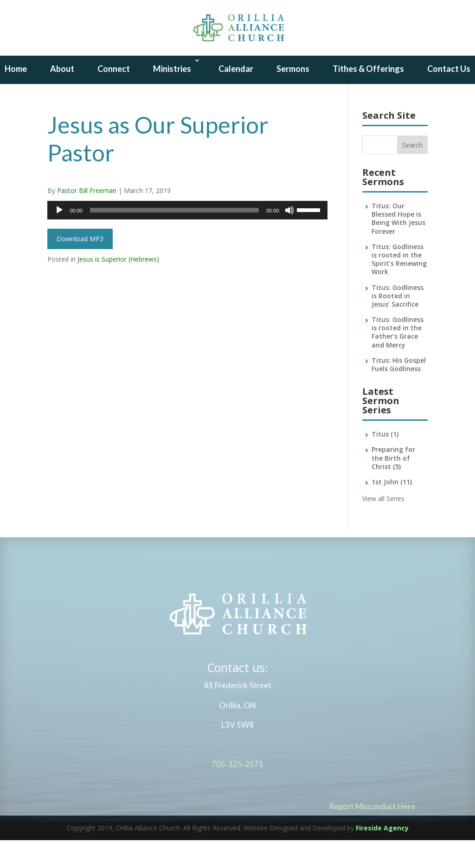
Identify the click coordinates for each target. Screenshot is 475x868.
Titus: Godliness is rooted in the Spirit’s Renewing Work (399, 287)
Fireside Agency (382, 856)
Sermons (293, 96)
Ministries (172, 96)
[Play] (59, 238)
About (62, 96)
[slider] (174, 238)
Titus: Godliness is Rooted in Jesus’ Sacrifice (398, 324)
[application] (187, 238)
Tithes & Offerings (368, 96)
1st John (392, 510)
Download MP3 (80, 267)
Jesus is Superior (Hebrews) (118, 287)
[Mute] (289, 238)
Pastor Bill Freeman (87, 218)
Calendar (236, 96)
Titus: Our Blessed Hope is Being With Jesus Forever (398, 246)
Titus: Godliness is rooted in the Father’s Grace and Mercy (398, 360)
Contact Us (449, 96)
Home (16, 96)
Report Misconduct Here (372, 838)
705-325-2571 (237, 796)
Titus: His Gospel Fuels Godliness (399, 392)
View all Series (383, 526)
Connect (114, 96)
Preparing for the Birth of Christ (393, 485)
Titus (385, 462)
